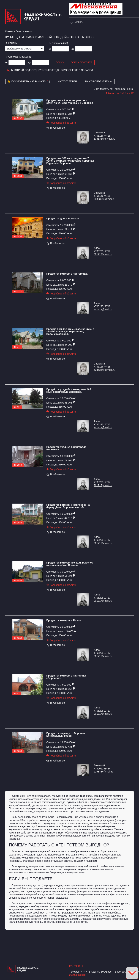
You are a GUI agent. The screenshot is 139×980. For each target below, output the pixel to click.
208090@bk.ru (77, 975)
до (73, 49)
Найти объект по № (99, 81)
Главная (9, 31)
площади (120, 89)
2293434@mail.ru (104, 772)
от (50, 49)
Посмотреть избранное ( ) (29, 82)
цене (130, 89)
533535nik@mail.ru (104, 139)
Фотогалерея (67, 81)
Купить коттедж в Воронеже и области (65, 70)
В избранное (56, 128)
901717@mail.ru (103, 254)
